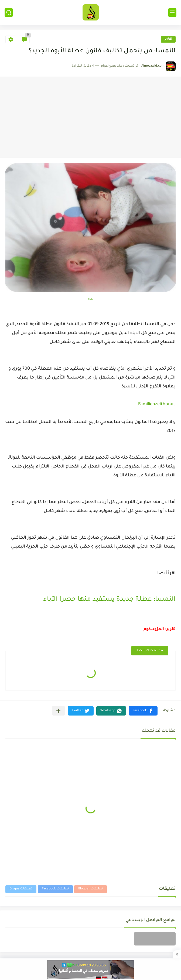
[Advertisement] (90, 117)
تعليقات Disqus (21, 889)
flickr (91, 299)
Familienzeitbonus (157, 404)
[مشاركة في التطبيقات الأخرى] (58, 711)
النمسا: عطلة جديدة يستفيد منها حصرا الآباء (109, 600)
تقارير (168, 39)
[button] (143, 711)
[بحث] (9, 13)
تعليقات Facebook (55, 889)
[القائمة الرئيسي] (172, 13)
